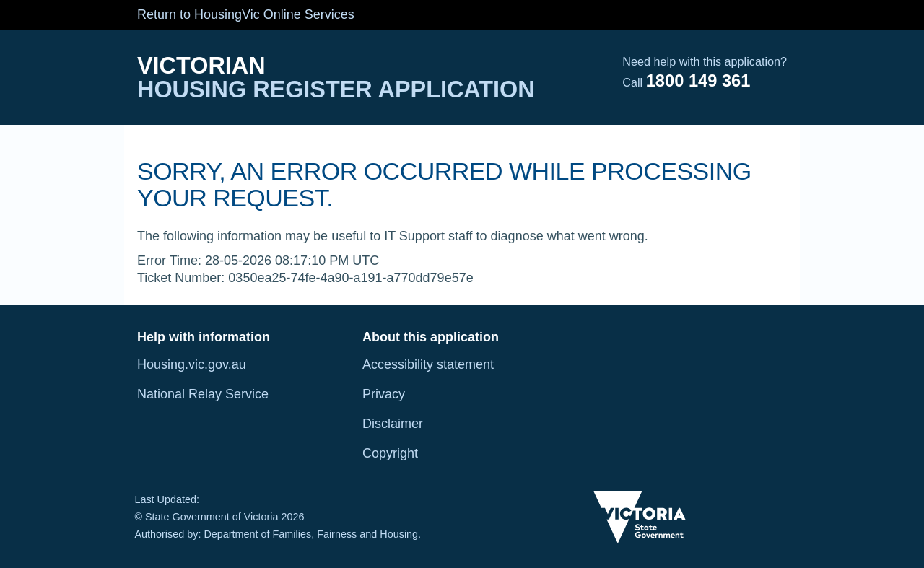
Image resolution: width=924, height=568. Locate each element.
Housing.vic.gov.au (192, 364)
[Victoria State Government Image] (640, 517)
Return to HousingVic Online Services (246, 14)
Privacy (384, 394)
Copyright (390, 453)
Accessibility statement (428, 364)
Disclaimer (393, 424)
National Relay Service (203, 394)
